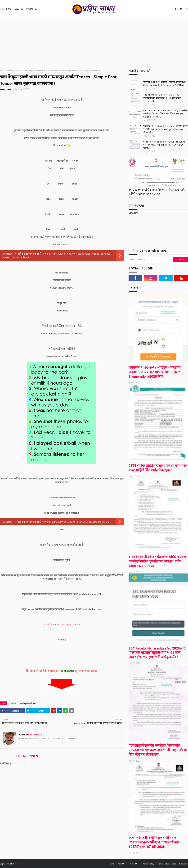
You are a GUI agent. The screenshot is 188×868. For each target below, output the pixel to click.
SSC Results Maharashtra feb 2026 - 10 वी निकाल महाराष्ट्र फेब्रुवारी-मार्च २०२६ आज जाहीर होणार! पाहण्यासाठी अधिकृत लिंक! (157, 652)
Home (9, 9)
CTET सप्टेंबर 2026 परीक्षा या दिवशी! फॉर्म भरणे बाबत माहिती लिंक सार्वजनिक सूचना (158, 468)
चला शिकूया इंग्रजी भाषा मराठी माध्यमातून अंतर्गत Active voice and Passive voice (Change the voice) (62, 522)
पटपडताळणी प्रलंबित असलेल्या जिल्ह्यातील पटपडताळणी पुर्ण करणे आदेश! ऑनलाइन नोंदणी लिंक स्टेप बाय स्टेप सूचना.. (164, 145)
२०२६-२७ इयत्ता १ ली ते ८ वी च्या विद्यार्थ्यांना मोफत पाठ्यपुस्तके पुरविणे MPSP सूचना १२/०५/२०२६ (157, 192)
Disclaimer (184, 864)
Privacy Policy (148, 864)
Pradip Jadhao (21, 864)
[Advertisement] (94, 42)
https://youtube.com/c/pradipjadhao (62, 624)
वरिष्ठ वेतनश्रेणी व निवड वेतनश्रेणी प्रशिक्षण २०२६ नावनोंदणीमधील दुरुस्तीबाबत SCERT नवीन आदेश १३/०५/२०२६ (162, 98)
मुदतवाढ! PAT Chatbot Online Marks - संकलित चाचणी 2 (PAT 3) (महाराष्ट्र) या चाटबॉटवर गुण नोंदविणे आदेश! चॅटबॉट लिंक (165, 129)
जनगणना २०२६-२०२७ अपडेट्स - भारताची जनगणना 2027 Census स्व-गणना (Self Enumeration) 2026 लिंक (165, 84)
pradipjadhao (6, 89)
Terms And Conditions (167, 864)
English (13, 703)
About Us (19, 9)
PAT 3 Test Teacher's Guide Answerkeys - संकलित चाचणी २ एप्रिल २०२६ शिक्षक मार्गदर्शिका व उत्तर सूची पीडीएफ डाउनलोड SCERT (165, 114)
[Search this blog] (151, 259)
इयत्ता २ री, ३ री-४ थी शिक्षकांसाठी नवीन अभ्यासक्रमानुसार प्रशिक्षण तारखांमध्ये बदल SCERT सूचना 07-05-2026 (154, 842)
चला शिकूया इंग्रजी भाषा (15, 70)
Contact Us (32, 9)
